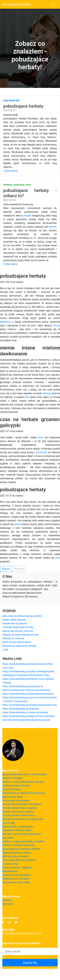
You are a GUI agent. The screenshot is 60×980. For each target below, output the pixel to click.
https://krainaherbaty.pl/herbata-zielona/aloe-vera (30, 705)
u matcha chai (10, 864)
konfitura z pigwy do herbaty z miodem (23, 841)
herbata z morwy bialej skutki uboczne (23, 782)
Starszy (6, 569)
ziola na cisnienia (12, 789)
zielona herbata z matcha (16, 786)
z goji (5, 650)
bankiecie (5, 322)
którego (47, 393)
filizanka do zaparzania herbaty (19, 646)
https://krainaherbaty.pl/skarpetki (21, 709)
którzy (57, 326)
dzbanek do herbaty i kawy (17, 830)
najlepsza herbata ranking (16, 853)
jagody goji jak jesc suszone (18, 631)
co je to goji (9, 823)
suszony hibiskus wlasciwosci (19, 815)
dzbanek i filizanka (12, 778)
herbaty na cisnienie (13, 638)
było (58, 558)
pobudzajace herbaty (17, 4)
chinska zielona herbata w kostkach (22, 804)
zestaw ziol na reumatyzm (17, 875)
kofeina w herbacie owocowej (18, 845)
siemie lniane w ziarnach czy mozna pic (24, 793)
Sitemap (7, 900)
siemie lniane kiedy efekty (16, 882)
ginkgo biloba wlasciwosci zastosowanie (25, 774)
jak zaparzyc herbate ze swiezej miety (23, 819)
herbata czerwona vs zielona (18, 812)
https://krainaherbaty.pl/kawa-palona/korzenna (28, 694)
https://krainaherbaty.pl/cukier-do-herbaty (25, 712)
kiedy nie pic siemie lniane (17, 642)
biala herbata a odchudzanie (18, 827)
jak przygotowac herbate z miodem (21, 849)
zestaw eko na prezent (15, 623)
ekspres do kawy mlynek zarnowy (21, 635)
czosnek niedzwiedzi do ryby (18, 627)
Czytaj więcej (10, 171)
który (41, 437)
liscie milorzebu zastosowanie (19, 860)
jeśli (27, 397)
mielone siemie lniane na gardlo (20, 808)
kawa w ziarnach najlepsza (17, 868)
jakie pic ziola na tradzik (15, 856)
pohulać (27, 216)
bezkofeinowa (10, 871)
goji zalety (8, 838)
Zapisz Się (30, 963)
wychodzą (41, 452)
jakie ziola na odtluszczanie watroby (22, 616)
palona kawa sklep (12, 797)
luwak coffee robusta (14, 620)
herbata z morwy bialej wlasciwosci (22, 834)
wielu (17, 524)
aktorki (53, 227)
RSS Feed (8, 904)
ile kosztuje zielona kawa (16, 800)
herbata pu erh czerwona (16, 879)
